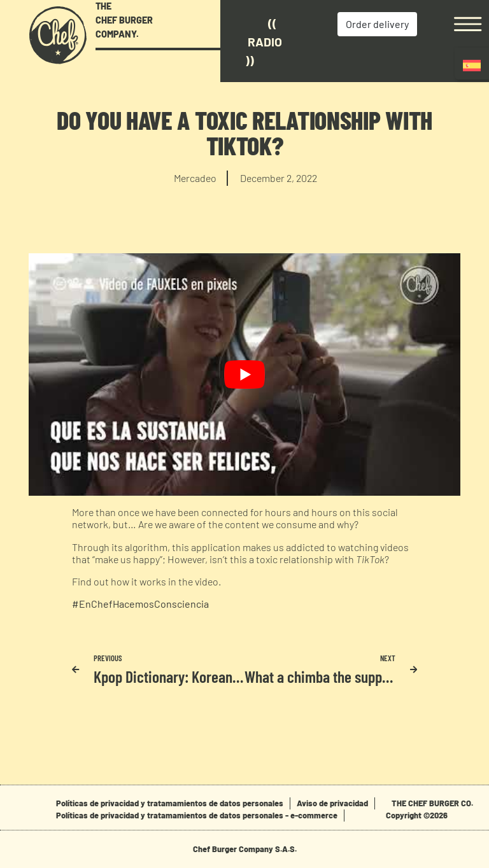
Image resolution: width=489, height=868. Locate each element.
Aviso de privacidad (332, 803)
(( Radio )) (264, 42)
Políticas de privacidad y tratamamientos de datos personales (170, 803)
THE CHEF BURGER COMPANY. (124, 20)
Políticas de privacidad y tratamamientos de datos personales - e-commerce (197, 815)
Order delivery (377, 24)
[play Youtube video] (244, 374)
